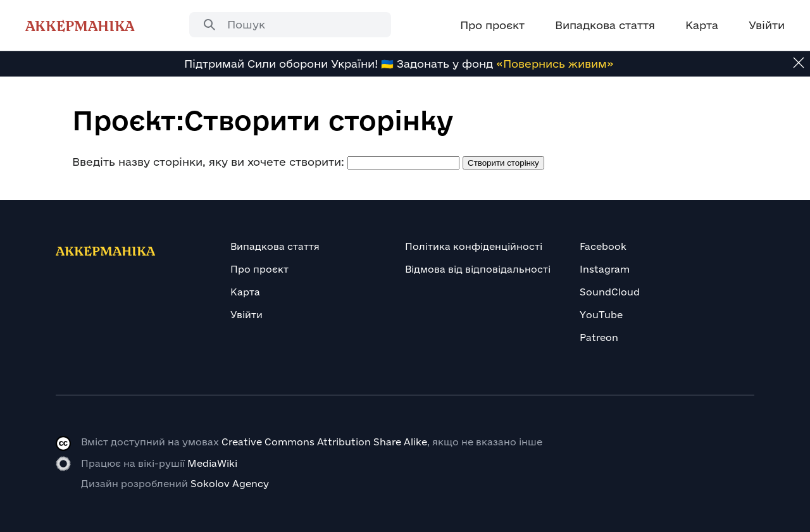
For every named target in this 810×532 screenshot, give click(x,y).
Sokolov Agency (230, 484)
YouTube (601, 315)
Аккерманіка (80, 25)
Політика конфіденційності (474, 246)
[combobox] (290, 25)
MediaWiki (212, 463)
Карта (245, 292)
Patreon (599, 337)
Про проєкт (259, 269)
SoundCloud (610, 292)
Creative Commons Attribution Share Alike (324, 442)
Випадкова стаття (275, 246)
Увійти (246, 315)
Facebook (603, 246)
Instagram (605, 269)
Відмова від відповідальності (478, 269)
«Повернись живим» (555, 64)
